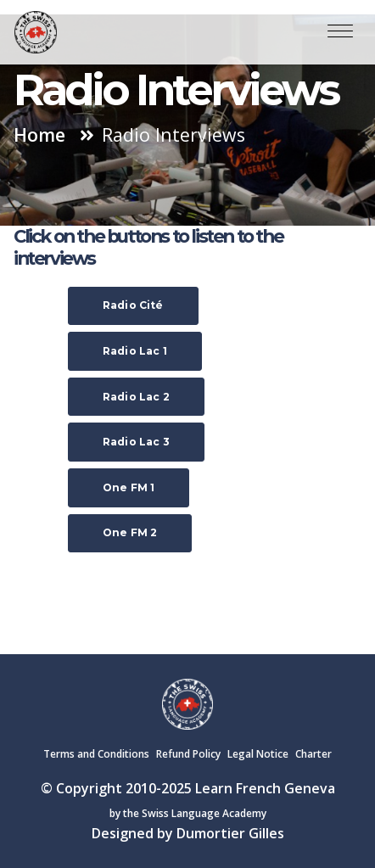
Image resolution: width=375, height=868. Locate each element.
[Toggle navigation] (340, 32)
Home (39, 134)
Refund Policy (188, 754)
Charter (313, 754)
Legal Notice (258, 754)
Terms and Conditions (96, 754)
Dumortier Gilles (230, 833)
